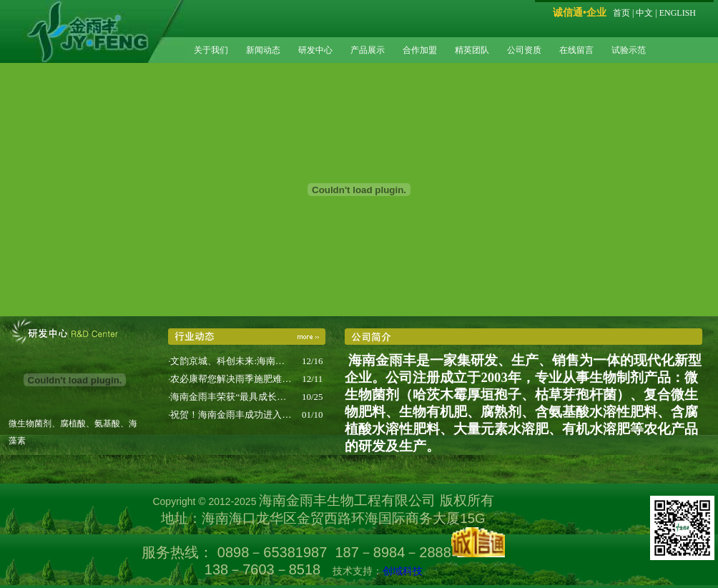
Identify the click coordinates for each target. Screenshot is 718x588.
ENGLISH (678, 13)
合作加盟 (420, 50)
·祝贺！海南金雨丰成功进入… (230, 415)
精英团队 (472, 50)
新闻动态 (263, 50)
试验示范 (629, 50)
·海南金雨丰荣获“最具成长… (227, 397)
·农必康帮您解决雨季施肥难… (230, 379)
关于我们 (211, 50)
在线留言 (576, 50)
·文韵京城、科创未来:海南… (226, 361)
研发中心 (315, 50)
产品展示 (368, 50)
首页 (621, 13)
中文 (644, 13)
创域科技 (403, 571)
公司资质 (524, 50)
